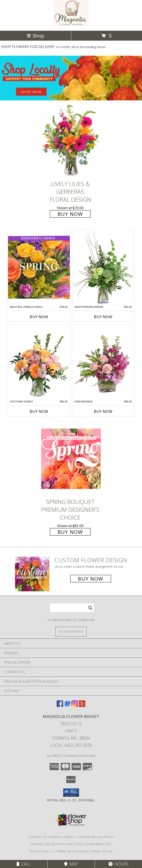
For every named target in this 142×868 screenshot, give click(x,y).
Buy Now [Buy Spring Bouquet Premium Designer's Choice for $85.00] (70, 532)
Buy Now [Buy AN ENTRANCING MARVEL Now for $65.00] (103, 317)
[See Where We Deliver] (71, 631)
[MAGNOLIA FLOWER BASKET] (71, 25)
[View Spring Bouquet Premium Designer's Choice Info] (71, 459)
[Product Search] (72, 608)
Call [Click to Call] (24, 864)
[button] (71, 793)
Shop (35, 36)
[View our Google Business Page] (67, 706)
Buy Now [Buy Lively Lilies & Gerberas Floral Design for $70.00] (70, 214)
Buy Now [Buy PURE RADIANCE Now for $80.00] (103, 411)
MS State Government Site (90, 844)
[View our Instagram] (75, 706)
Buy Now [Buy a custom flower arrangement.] (91, 579)
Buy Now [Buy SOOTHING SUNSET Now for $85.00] (39, 411)
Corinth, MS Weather (48, 844)
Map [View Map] (71, 864)
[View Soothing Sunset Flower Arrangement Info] (39, 362)
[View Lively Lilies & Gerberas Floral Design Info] (71, 141)
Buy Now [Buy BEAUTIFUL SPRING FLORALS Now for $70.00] (39, 317)
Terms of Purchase (72, 851)
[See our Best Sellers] (71, 78)
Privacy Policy (41, 851)
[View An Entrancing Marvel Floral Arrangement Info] (103, 267)
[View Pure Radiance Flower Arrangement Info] (103, 362)
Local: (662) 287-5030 (71, 745)
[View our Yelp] (82, 706)
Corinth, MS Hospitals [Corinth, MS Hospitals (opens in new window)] (95, 837)
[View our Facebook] (60, 706)
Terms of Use (102, 851)
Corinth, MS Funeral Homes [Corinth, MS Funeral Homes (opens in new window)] (51, 837)
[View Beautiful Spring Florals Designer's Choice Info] (39, 267)
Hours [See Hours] (118, 864)
